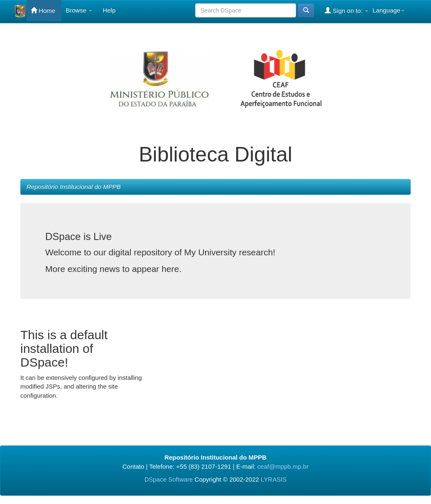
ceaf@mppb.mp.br (283, 466)
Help (109, 10)
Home (43, 10)
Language (388, 10)
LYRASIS (274, 479)
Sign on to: (347, 10)
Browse (79, 10)
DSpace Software (169, 479)
